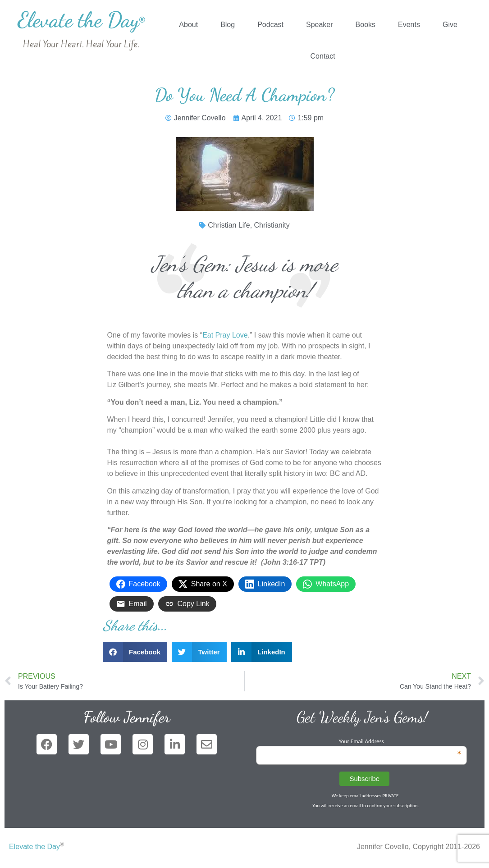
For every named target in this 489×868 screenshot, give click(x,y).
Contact (323, 56)
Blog (228, 25)
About (188, 25)
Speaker (320, 25)
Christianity (272, 225)
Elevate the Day (81, 20)
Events (409, 25)
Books (366, 25)
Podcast (270, 25)
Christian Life (229, 225)
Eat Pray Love (225, 335)
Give (450, 25)
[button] (135, 652)
